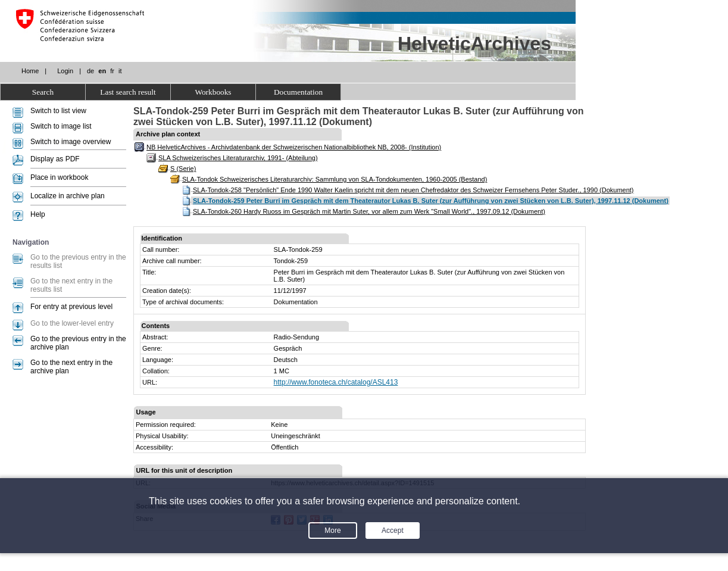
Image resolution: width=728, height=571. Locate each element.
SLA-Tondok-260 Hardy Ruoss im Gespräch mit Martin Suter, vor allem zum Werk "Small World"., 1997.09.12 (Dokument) (369, 211)
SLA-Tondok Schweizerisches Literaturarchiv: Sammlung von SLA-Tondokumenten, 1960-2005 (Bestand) (335, 179)
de (90, 71)
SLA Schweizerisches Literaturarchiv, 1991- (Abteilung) (238, 158)
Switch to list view (58, 111)
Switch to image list (61, 126)
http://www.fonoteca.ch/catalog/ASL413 (336, 382)
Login (65, 71)
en (102, 71)
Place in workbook (59, 177)
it (120, 71)
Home (30, 71)
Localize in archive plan (68, 196)
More (332, 531)
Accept (393, 531)
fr (112, 71)
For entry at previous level (71, 307)
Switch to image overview (71, 142)
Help (38, 214)
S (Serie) (183, 169)
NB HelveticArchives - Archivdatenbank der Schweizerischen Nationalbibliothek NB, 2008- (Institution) (294, 147)
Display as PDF (55, 159)
